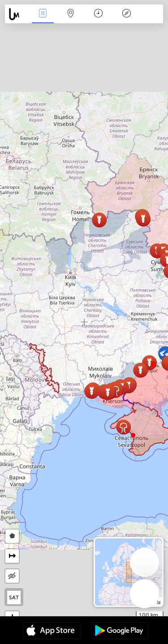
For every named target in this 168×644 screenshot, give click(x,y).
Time (98, 14)
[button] (153, 364)
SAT (14, 597)
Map (71, 14)
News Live (43, 14)
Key (126, 14)
